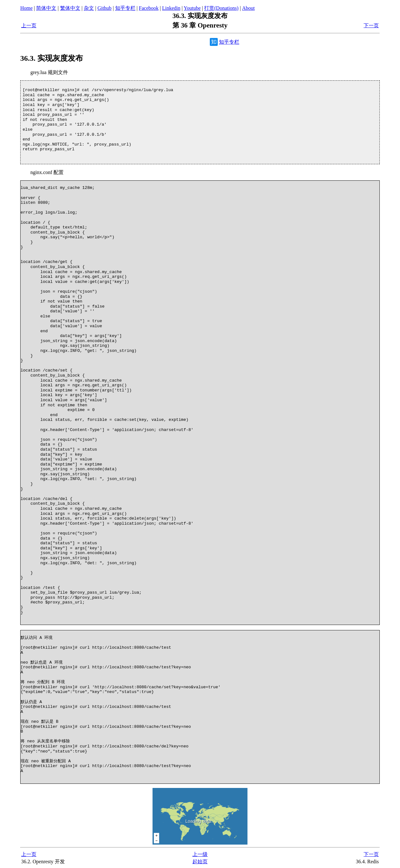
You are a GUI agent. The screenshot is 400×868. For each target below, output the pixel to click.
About (248, 8)
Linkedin (171, 8)
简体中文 (46, 8)
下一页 (371, 25)
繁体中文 (70, 8)
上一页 (29, 25)
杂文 (89, 8)
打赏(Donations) (221, 8)
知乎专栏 (125, 8)
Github (104, 8)
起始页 (200, 862)
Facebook (149, 8)
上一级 (200, 854)
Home (26, 8)
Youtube (192, 8)
